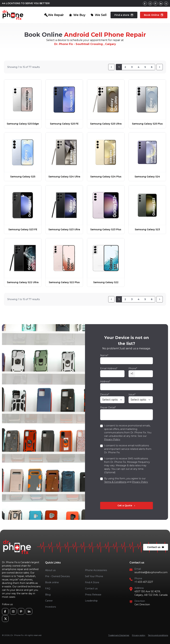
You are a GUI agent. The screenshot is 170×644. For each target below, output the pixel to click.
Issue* (132, 394)
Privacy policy (139, 635)
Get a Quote (127, 505)
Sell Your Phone (94, 576)
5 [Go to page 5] (145, 67)
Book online (52, 582)
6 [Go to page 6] (152, 67)
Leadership (91, 601)
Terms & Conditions (115, 482)
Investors (50, 607)
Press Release (93, 595)
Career (49, 601)
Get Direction (142, 604)
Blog (48, 595)
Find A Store (92, 582)
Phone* (133, 368)
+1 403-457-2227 (144, 582)
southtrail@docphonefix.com (151, 572)
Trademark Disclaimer (119, 635)
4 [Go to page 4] (139, 67)
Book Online (154, 15)
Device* (105, 394)
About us (50, 570)
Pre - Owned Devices (57, 576)
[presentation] (125, 493)
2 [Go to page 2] (125, 67)
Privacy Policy (112, 439)
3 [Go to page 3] (132, 67)
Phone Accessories (96, 570)
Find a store (124, 15)
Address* (105, 381)
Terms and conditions (158, 635)
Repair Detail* (108, 407)
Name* (104, 355)
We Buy (77, 15)
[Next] (160, 67)
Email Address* (109, 368)
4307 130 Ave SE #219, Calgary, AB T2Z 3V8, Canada (151, 593)
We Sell (99, 15)
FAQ (48, 588)
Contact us (156, 547)
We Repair (54, 15)
